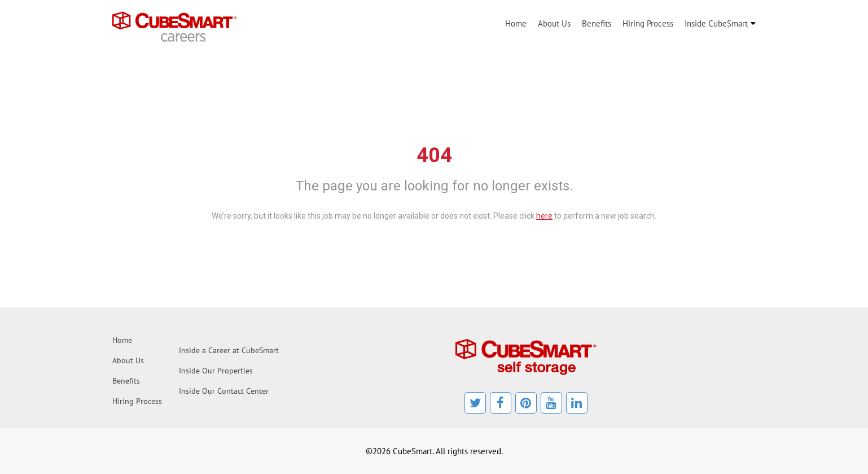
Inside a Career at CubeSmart (229, 350)
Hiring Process (648, 23)
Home (516, 23)
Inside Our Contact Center (224, 391)
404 (434, 155)
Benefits (597, 23)
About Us (554, 23)
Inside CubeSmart (716, 23)
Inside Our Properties (216, 371)
